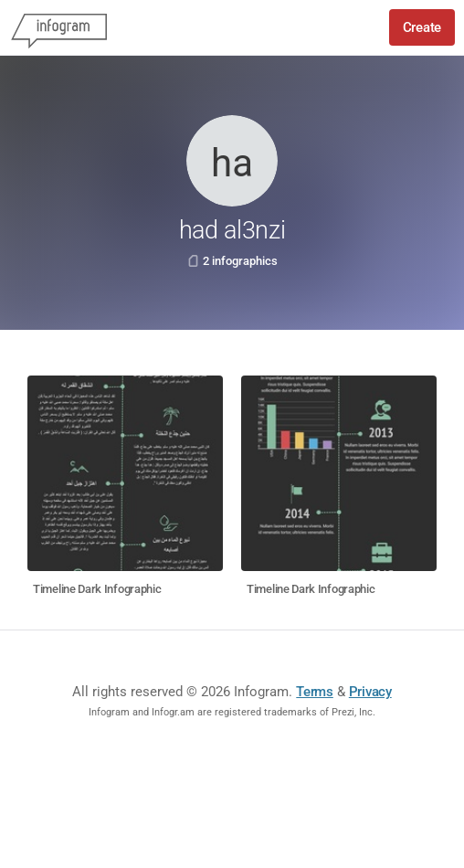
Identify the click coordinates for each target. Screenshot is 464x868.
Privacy (370, 692)
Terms (315, 692)
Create (422, 27)
